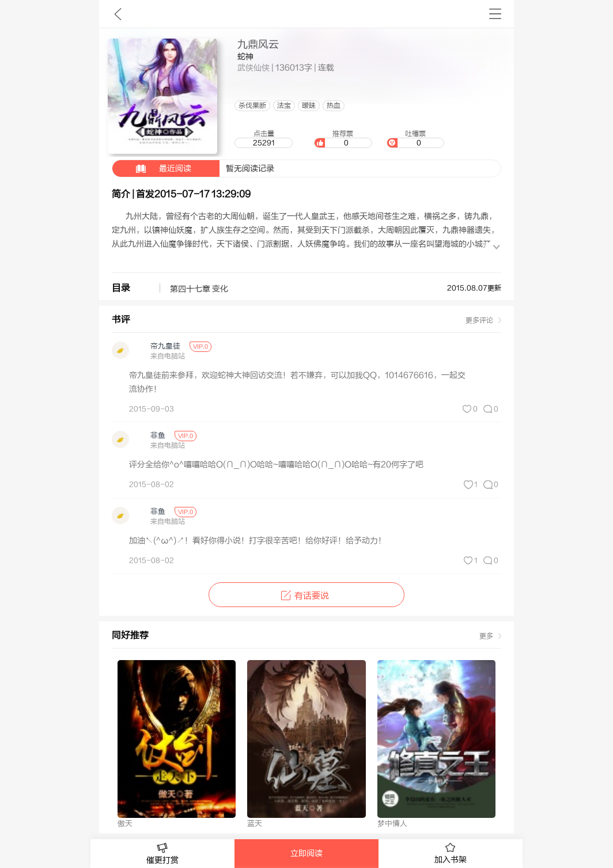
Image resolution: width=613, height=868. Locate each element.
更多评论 (479, 320)
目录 (121, 288)
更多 (486, 636)
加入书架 (451, 854)
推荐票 (343, 139)
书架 (495, 14)
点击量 (263, 139)
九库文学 (118, 14)
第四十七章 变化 (199, 289)
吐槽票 (415, 139)
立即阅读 (306, 854)
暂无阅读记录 (193, 168)
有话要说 (306, 596)
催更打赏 (162, 854)
